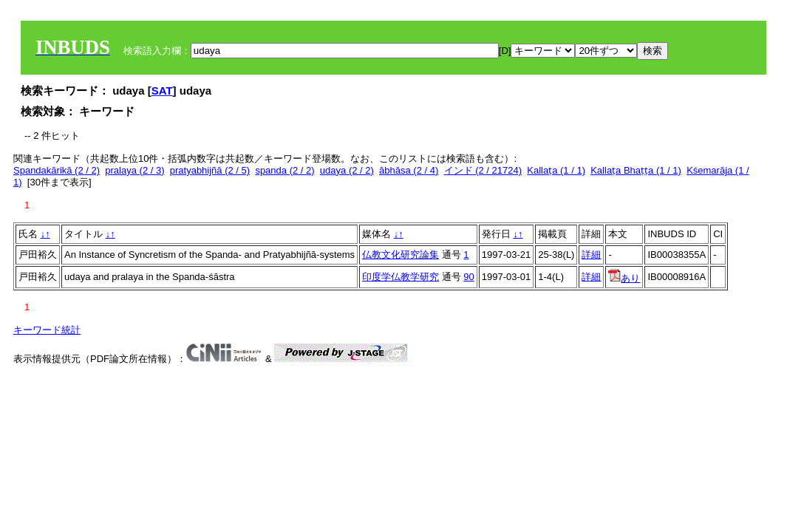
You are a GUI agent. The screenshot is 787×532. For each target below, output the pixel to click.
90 (469, 277)
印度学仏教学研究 (401, 277)
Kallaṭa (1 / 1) (556, 170)
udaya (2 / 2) (347, 170)
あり (624, 278)
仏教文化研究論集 (401, 255)
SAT (162, 91)
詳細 (591, 255)
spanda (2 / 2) (285, 170)
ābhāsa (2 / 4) (409, 170)
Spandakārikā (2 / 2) (57, 170)
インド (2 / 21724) (483, 170)
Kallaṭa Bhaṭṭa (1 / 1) (636, 170)
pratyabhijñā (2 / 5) (210, 170)
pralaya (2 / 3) (134, 170)
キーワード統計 (47, 330)
